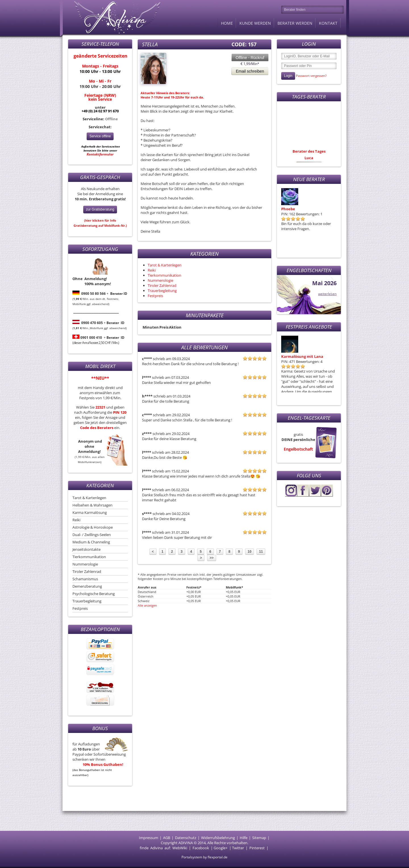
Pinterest (257, 848)
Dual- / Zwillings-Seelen (92, 535)
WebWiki (180, 848)
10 (250, 552)
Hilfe (244, 838)
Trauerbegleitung (87, 601)
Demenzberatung (87, 586)
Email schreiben (250, 71)
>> (212, 558)
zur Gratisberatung (100, 209)
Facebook (201, 848)
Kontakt (328, 23)
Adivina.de (112, 17)
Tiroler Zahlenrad (87, 571)
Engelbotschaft (298, 449)
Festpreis (80, 608)
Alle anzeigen (147, 605)
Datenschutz (186, 838)
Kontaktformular (100, 154)
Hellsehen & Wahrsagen (92, 505)
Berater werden (295, 23)
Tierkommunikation (89, 557)
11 (261, 552)
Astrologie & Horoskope (93, 527)
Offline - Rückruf (250, 58)
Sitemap (259, 838)
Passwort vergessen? (311, 76)
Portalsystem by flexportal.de (204, 857)
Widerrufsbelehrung (218, 838)
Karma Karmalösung (90, 512)
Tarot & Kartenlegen (89, 498)
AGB (167, 838)
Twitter (238, 848)
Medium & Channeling (91, 542)
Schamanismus (85, 579)
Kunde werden (255, 23)
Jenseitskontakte (86, 549)
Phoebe (288, 209)
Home (227, 23)
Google (220, 848)
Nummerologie (85, 564)
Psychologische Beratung (94, 594)
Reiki (76, 520)
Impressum (149, 838)
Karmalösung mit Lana (302, 356)
